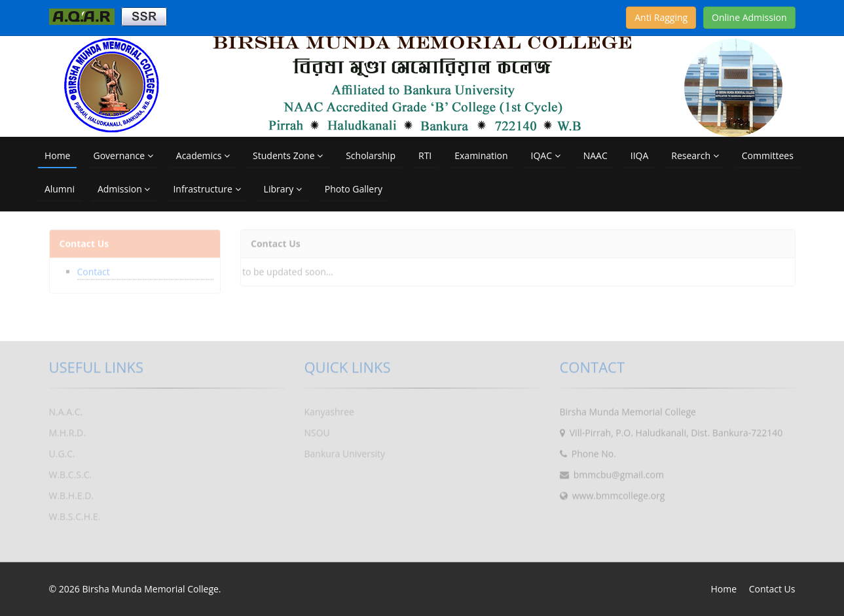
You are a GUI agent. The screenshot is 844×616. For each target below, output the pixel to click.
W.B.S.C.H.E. (75, 514)
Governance (123, 155)
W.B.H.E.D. (72, 493)
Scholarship (371, 155)
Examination (481, 155)
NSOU (317, 430)
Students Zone (288, 155)
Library (283, 189)
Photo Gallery (354, 189)
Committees (768, 155)
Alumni (60, 189)
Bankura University (345, 451)
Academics (203, 155)
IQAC (546, 155)
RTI (425, 155)
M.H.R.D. (67, 430)
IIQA (640, 155)
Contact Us (772, 589)
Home (58, 155)
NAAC (596, 155)
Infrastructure (207, 189)
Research (695, 155)
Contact (94, 269)
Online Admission (749, 17)
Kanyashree (329, 409)
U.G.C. (62, 451)
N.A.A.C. (66, 409)
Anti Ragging (661, 17)
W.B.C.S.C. (71, 472)
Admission (124, 189)
